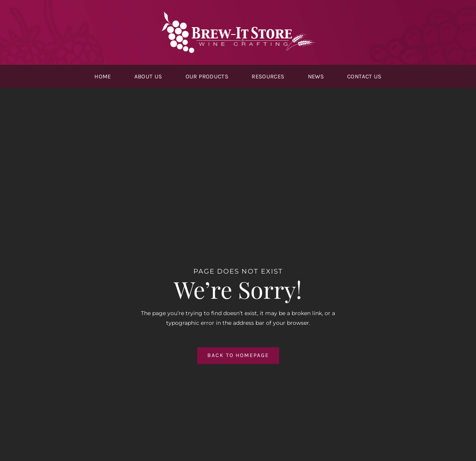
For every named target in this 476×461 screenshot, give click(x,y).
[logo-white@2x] (238, 14)
